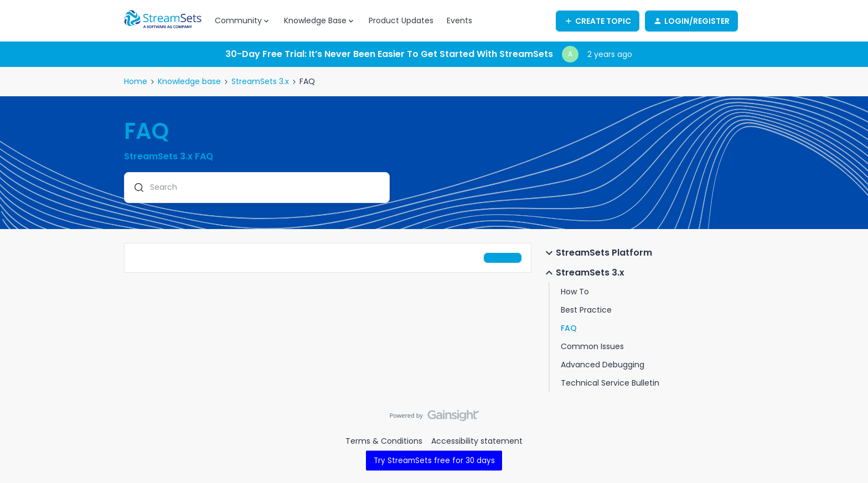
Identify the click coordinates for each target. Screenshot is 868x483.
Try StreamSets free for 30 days (434, 461)
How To (575, 292)
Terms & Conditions (384, 441)
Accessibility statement (477, 441)
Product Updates (401, 20)
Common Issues (592, 346)
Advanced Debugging (603, 365)
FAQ (569, 328)
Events (459, 20)
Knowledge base (189, 81)
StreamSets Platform (597, 253)
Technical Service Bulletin (610, 383)
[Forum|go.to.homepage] (163, 21)
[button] (598, 21)
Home (136, 81)
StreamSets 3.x (260, 81)
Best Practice (586, 310)
